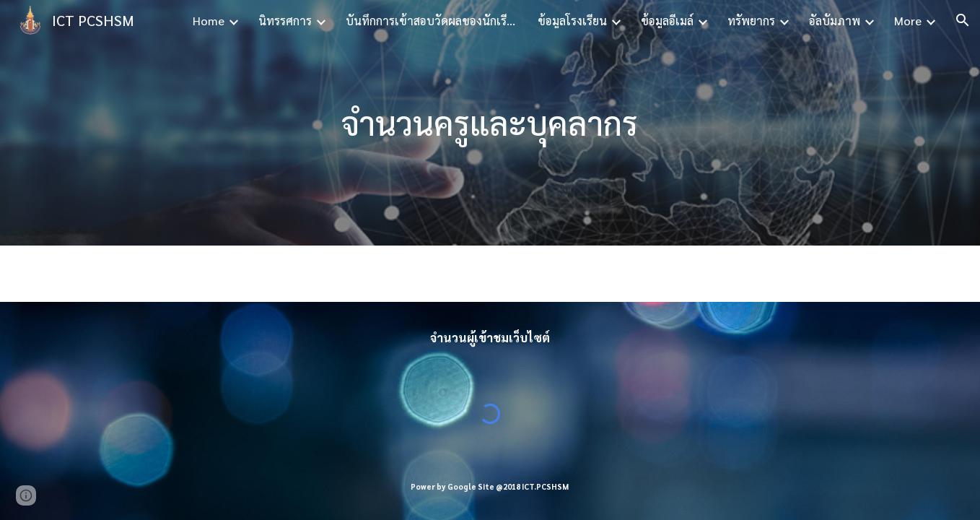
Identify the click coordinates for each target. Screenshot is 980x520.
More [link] (908, 21)
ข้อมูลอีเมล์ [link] (667, 21)
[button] (963, 20)
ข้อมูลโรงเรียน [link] (572, 21)
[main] (490, 123)
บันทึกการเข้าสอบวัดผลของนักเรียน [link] (432, 21)
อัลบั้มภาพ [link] (835, 21)
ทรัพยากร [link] (751, 21)
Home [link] (209, 21)
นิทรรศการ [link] (285, 21)
